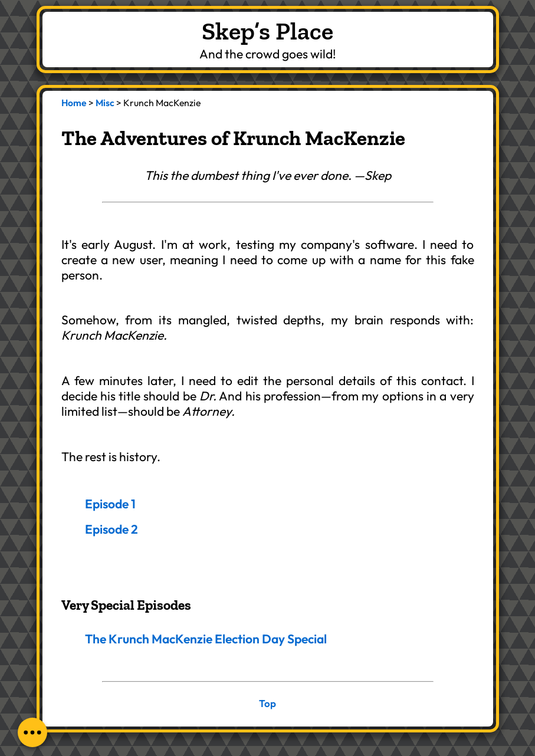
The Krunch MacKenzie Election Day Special (206, 639)
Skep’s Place (267, 31)
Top (267, 703)
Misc (105, 103)
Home (74, 103)
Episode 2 (111, 529)
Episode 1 (110, 504)
